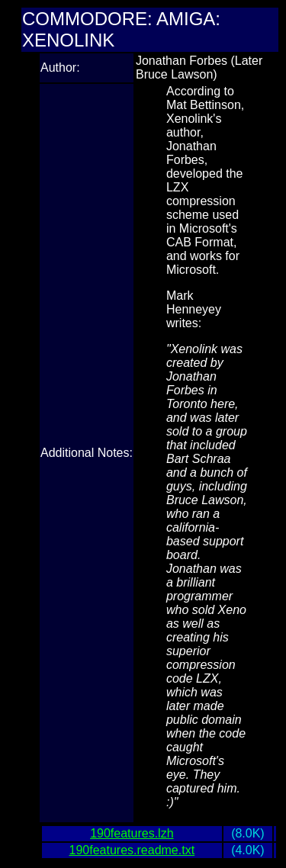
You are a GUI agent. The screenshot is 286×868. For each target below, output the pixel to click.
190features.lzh (132, 833)
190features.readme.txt (132, 850)
